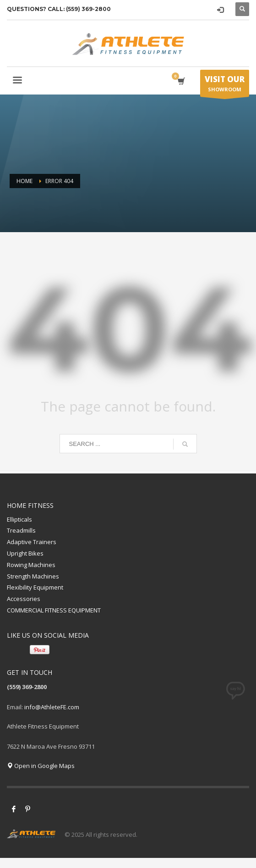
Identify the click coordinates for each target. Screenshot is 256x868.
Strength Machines (33, 576)
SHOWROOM (225, 85)
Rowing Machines (31, 565)
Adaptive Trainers (32, 542)
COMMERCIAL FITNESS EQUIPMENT (54, 610)
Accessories (24, 599)
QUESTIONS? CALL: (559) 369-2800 (59, 9)
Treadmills (21, 530)
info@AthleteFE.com (52, 707)
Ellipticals (19, 519)
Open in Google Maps (41, 766)
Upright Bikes (25, 553)
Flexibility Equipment (35, 587)
